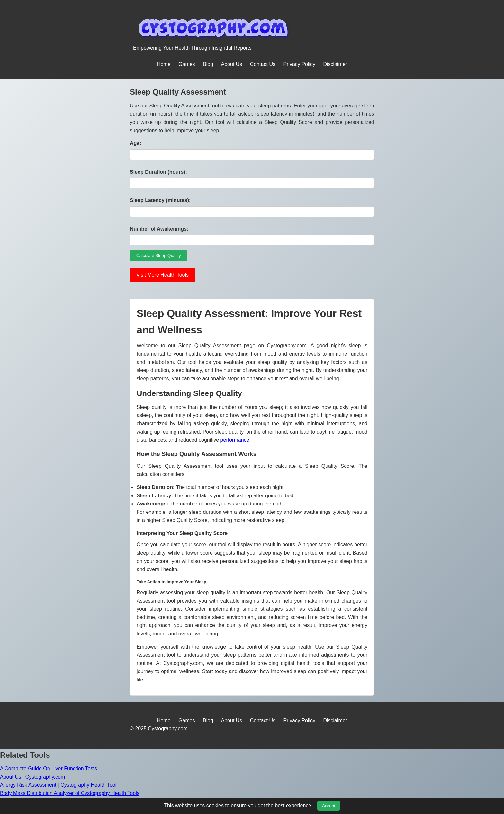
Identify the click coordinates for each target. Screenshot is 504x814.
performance (235, 440)
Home (164, 64)
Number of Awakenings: (159, 229)
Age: (136, 143)
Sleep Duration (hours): (158, 172)
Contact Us (263, 64)
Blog (208, 64)
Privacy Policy (299, 64)
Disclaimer (335, 64)
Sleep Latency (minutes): (160, 200)
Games (187, 64)
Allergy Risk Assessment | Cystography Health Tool (58, 785)
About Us (232, 64)
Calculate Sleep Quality (159, 256)
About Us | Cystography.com (32, 777)
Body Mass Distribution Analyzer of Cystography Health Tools (70, 793)
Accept (329, 806)
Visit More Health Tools (162, 275)
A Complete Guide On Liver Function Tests (49, 768)
